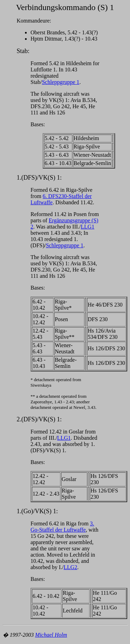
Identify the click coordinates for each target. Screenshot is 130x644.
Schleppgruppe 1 (61, 82)
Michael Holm (51, 635)
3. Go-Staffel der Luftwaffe (62, 527)
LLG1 (88, 227)
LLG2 (71, 567)
